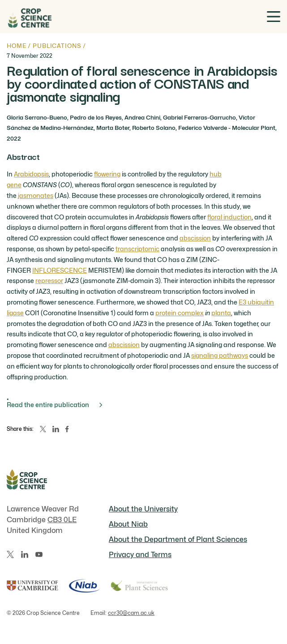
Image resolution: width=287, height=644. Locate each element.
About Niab (128, 524)
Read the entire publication (55, 405)
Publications (57, 46)
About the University (143, 509)
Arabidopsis (31, 174)
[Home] (29, 17)
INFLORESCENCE (60, 270)
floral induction (229, 217)
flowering (107, 174)
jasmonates (36, 195)
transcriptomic (137, 249)
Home (16, 46)
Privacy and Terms (140, 555)
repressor (49, 281)
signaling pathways (220, 355)
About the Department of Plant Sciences (178, 539)
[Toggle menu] (274, 17)
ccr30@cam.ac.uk (131, 613)
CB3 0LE (62, 520)
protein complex (180, 313)
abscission (195, 238)
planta (221, 313)
